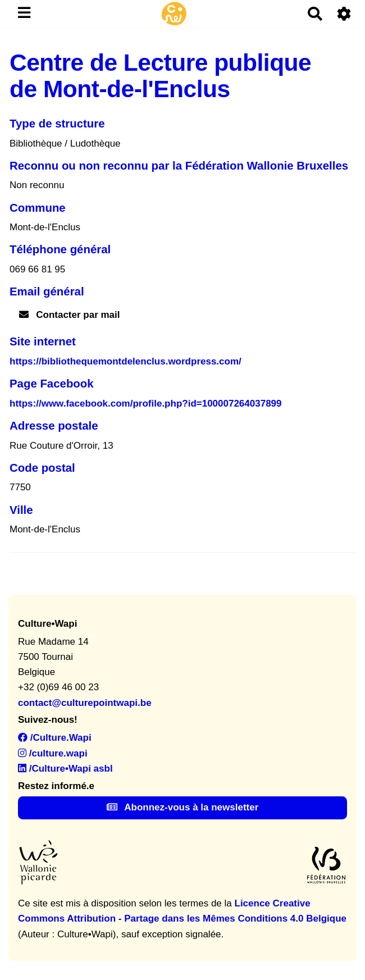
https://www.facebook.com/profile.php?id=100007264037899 (146, 404)
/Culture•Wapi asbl (65, 769)
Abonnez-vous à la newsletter (183, 807)
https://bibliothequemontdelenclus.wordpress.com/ (126, 361)
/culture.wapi (53, 753)
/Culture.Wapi (55, 738)
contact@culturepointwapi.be (85, 703)
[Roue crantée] (345, 14)
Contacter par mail (70, 315)
